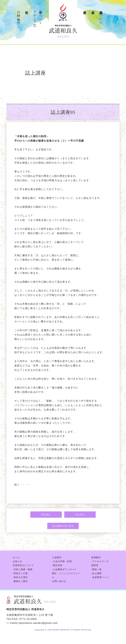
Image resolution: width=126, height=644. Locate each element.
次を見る (80, 515)
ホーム (16, 557)
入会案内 (93, 9)
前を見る (46, 515)
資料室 (27, 9)
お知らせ (17, 561)
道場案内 (85, 9)
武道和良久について (101, 16)
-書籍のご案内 (20, 581)
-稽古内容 (57, 565)
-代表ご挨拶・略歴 (23, 569)
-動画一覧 (96, 569)
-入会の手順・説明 (62, 561)
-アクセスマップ (100, 561)
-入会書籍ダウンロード (64, 569)
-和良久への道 (20, 573)
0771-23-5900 (28, 619)
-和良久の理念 (20, 577)
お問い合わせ (19, 16)
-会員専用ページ (100, 577)
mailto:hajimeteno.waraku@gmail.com (34, 623)
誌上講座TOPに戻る (63, 526)
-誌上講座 (96, 573)
